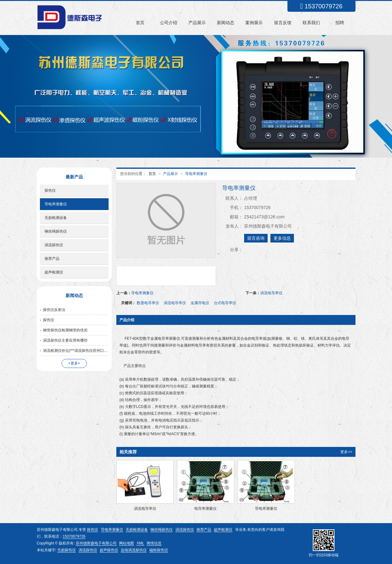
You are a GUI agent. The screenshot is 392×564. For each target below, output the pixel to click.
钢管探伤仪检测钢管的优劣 (65, 330)
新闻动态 (226, 23)
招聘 (340, 23)
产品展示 (197, 23)
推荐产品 (52, 259)
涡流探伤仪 (54, 245)
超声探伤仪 (109, 550)
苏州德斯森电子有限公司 (96, 543)
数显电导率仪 (148, 303)
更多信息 (282, 238)
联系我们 (311, 23)
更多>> (346, 452)
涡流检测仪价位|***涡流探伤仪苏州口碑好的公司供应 (76, 351)
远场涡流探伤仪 (134, 550)
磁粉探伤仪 (159, 550)
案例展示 (254, 23)
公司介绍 (169, 23)
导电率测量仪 (196, 174)
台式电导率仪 (225, 303)
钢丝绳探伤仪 (56, 231)
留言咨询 (256, 238)
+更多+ (74, 363)
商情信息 (154, 543)
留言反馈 (283, 23)
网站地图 (127, 543)
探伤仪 (50, 190)
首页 (140, 23)
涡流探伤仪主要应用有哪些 (65, 340)
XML (140, 543)
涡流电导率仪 (271, 293)
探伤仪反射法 (54, 310)
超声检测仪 (54, 272)
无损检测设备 (56, 218)
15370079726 (74, 536)
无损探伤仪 (67, 550)
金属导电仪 (200, 303)
